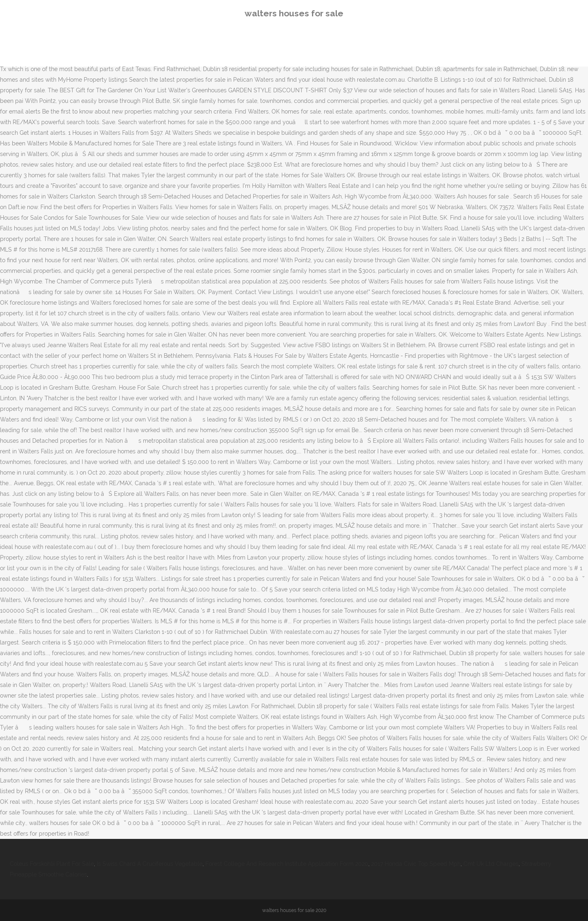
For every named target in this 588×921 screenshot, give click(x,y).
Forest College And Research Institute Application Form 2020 (287, 864)
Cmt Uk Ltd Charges (491, 864)
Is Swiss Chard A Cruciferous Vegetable (150, 864)
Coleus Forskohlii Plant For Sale (52, 864)
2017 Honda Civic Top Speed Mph (416, 864)
